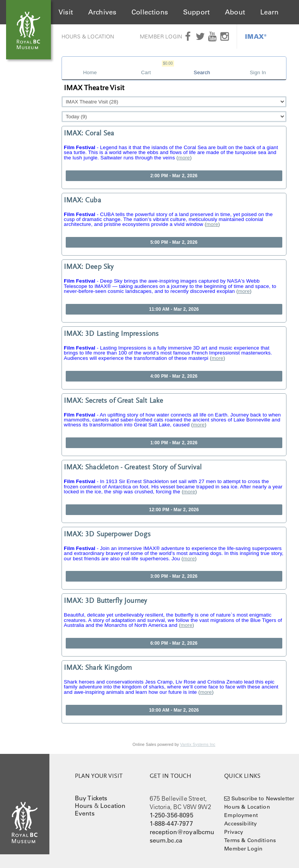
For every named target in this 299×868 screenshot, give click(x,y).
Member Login (161, 37)
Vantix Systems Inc (198, 744)
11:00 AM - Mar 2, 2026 (174, 309)
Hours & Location (88, 37)
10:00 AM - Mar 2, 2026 (174, 710)
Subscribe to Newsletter (263, 798)
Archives (102, 12)
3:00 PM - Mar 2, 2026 (174, 576)
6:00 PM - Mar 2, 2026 (174, 643)
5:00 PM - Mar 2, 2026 (174, 242)
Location (113, 806)
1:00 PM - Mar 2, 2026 (174, 443)
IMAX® (256, 36)
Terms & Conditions (250, 840)
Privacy (234, 832)
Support (196, 12)
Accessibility (240, 823)
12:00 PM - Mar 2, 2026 (174, 510)
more (184, 158)
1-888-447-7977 (171, 823)
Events (85, 813)
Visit (66, 12)
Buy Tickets (91, 798)
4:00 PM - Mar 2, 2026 (174, 376)
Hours (84, 806)
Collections (150, 12)
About (235, 12)
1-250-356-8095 (172, 815)
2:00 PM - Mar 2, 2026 (174, 176)
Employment (241, 815)
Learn (270, 12)
